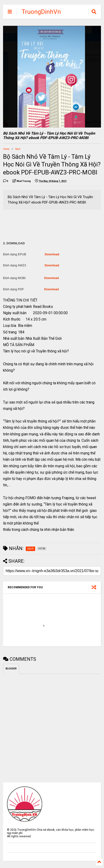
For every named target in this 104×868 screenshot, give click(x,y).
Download (52, 254)
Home (6, 149)
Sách (18, 149)
